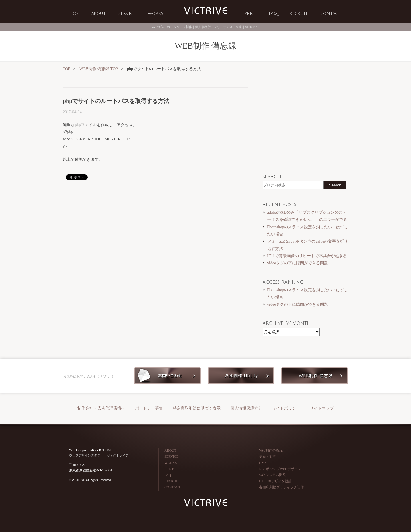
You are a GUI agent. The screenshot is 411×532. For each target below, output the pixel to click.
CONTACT (330, 14)
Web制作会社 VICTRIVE (205, 11)
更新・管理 (268, 456)
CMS (263, 463)
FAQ (273, 14)
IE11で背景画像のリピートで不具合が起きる (307, 256)
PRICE (250, 14)
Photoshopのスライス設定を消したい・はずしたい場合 (308, 230)
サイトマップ (322, 408)
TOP (75, 14)
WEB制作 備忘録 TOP (99, 69)
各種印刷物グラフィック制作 (281, 487)
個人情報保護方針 (246, 408)
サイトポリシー (286, 408)
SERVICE (127, 14)
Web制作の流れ (271, 450)
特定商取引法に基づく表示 (197, 408)
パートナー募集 (149, 408)
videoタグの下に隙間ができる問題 (298, 263)
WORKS (156, 14)
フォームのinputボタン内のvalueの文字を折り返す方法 (308, 245)
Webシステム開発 (273, 475)
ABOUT (99, 14)
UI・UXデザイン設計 (275, 481)
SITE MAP (252, 27)
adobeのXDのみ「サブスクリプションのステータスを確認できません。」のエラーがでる (307, 216)
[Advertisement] (156, 238)
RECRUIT (299, 14)
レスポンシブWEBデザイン (280, 469)
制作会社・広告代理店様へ (101, 408)
